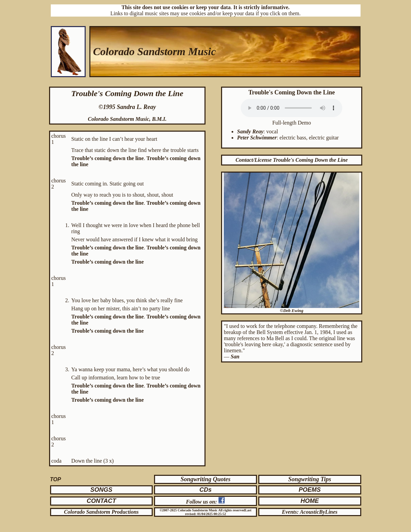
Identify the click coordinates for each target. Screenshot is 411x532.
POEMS (310, 490)
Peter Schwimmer (257, 138)
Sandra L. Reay (136, 107)
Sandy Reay (250, 131)
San (235, 357)
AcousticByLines (319, 512)
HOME (310, 501)
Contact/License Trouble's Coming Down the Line (292, 160)
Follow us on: (202, 502)
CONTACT (101, 501)
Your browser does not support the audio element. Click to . (291, 108)
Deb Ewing (293, 311)
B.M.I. (159, 119)
